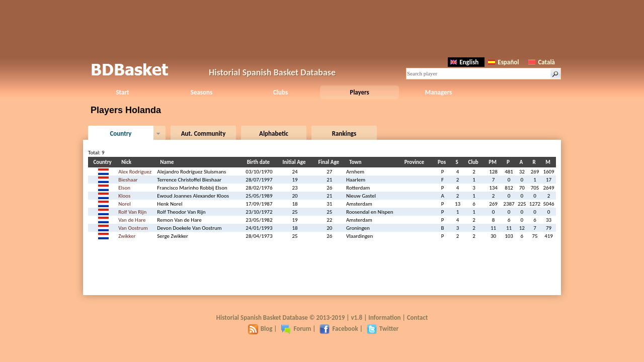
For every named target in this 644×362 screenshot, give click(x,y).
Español (503, 62)
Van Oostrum (133, 228)
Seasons (202, 92)
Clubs (280, 92)
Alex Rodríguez (135, 172)
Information (384, 318)
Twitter (383, 329)
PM (494, 162)
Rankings (344, 133)
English (464, 62)
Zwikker (127, 236)
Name (168, 162)
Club (474, 162)
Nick (128, 162)
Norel (125, 204)
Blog (260, 329)
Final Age (330, 162)
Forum (296, 329)
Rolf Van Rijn (132, 212)
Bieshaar (128, 180)
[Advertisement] (322, 28)
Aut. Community (204, 133)
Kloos (124, 196)
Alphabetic (274, 133)
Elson (124, 188)
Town (357, 162)
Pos (443, 162)
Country (120, 133)
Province (416, 162)
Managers (438, 92)
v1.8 (356, 318)
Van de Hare (132, 220)
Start (122, 92)
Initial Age (296, 162)
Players (359, 92)
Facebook (339, 329)
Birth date (260, 162)
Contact (417, 318)
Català (542, 62)
